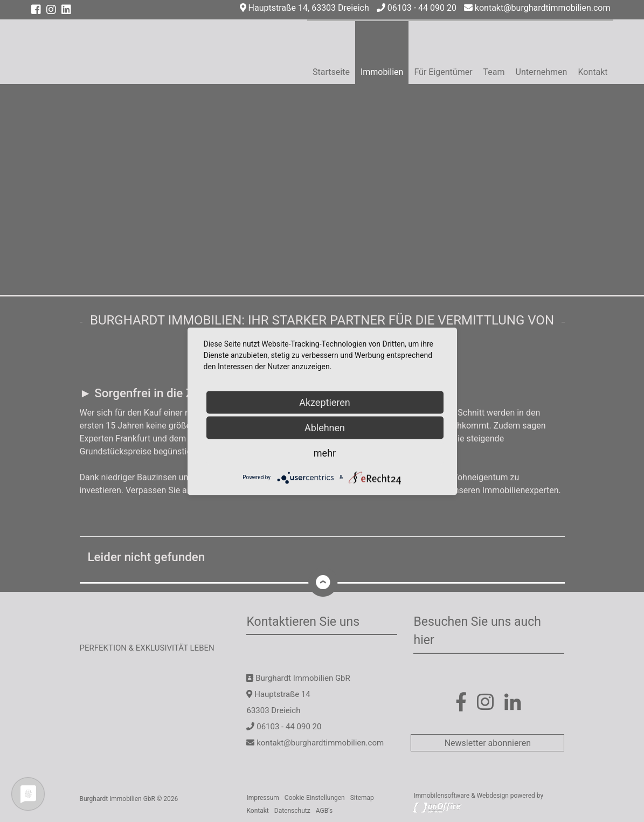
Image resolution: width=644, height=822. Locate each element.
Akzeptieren (325, 402)
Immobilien (382, 72)
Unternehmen (542, 72)
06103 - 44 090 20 (417, 8)
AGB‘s (324, 811)
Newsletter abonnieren (488, 743)
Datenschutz (292, 811)
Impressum (262, 798)
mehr (325, 453)
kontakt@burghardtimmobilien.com (537, 8)
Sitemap (362, 798)
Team (494, 72)
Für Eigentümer (443, 72)
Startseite (331, 72)
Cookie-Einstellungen (315, 798)
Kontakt (593, 72)
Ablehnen (325, 427)
